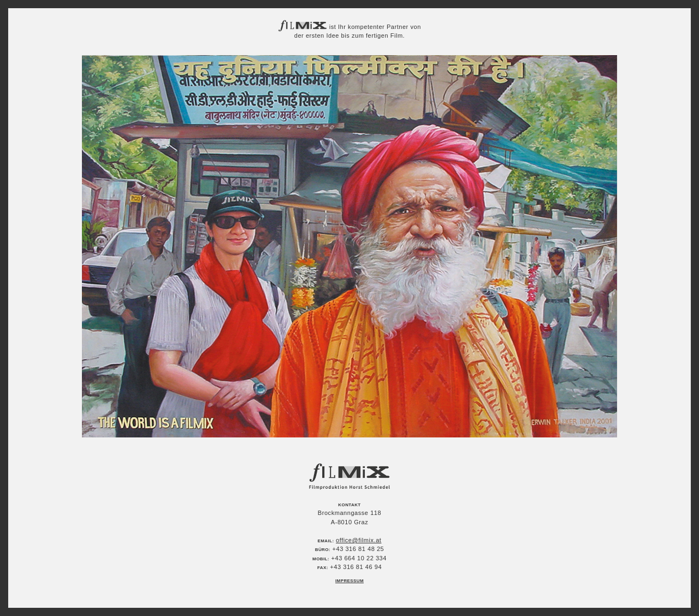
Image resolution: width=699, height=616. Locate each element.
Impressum (349, 581)
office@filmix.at (359, 540)
